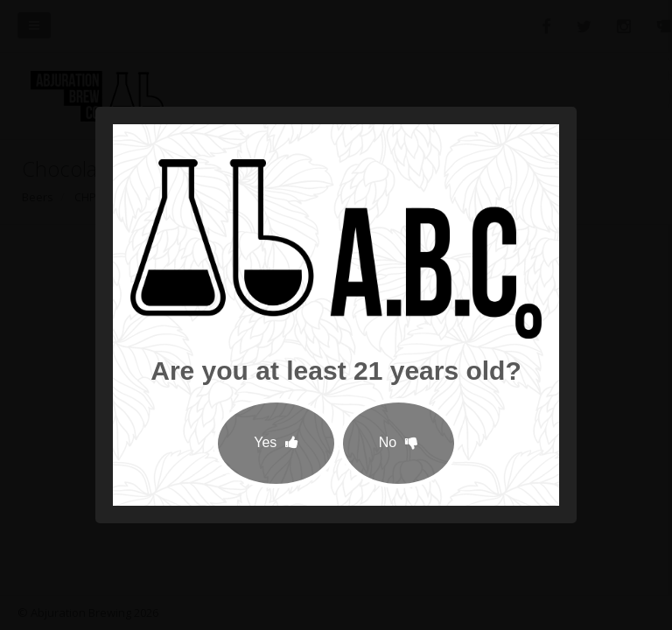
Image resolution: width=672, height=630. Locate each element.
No (399, 442)
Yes (276, 442)
